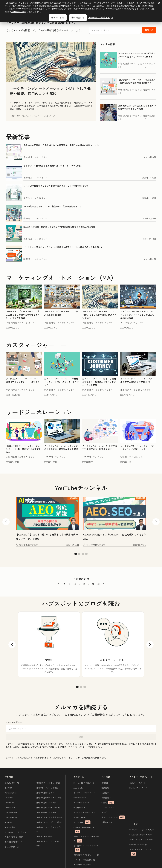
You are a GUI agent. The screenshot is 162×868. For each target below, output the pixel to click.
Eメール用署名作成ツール (84, 783)
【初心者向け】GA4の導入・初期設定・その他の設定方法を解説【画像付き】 (137, 81)
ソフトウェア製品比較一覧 (84, 860)
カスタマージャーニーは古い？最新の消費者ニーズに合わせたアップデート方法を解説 (99, 382)
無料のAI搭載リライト (45, 793)
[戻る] (12, 645)
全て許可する (58, 18)
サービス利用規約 (85, 758)
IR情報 (108, 803)
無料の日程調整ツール (14, 842)
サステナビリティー (113, 818)
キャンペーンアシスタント (84, 793)
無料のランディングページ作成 (49, 822)
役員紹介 (105, 793)
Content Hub (10, 808)
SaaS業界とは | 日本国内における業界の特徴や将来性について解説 (137, 107)
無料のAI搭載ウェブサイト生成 (49, 798)
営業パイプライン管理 (14, 837)
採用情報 (105, 788)
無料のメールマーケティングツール (49, 829)
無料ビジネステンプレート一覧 (86, 855)
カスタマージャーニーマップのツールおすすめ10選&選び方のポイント (137, 380)
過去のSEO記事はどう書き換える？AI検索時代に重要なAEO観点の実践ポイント (61, 145)
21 (84, 584)
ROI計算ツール (80, 808)
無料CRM (8, 788)
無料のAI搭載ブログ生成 (46, 813)
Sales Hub (9, 798)
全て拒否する (78, 18)
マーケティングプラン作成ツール (86, 839)
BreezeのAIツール (12, 847)
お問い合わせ (107, 822)
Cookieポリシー (18, 12)
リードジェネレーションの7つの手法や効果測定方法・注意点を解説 (100, 447)
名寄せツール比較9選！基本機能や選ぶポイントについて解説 (52, 166)
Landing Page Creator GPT (85, 830)
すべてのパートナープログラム (142, 830)
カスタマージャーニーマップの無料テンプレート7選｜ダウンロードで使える (137, 55)
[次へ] (150, 645)
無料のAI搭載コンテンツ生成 (48, 808)
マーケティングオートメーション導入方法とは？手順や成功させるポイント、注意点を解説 (23, 315)
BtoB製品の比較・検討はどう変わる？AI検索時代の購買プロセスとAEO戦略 (59, 227)
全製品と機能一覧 (12, 783)
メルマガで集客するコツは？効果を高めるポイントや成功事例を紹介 (56, 186)
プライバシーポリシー (77, 747)
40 (93, 584)
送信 (81, 737)
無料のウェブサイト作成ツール (49, 818)
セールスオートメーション (16, 832)
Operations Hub (11, 813)
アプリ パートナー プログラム (142, 840)
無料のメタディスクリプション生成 (49, 844)
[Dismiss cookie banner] (159, 3)
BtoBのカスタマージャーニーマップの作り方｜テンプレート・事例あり (23, 380)
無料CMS (8, 822)
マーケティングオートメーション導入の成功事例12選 (61, 313)
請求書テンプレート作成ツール (86, 848)
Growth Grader (80, 818)
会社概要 (105, 783)
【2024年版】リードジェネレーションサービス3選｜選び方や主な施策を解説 (23, 449)
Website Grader (80, 798)
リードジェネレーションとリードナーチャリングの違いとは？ (137, 447)
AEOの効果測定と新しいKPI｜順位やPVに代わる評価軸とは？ (53, 206)
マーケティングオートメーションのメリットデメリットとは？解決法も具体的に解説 (137, 315)
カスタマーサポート (138, 783)
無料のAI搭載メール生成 (46, 803)
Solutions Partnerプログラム (141, 835)
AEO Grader (79, 788)
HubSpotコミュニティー (139, 788)
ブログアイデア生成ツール (84, 813)
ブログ (104, 813)
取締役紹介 (106, 798)
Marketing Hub (11, 793)
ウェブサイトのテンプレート (85, 865)
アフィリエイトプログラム (140, 852)
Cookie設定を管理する (101, 18)
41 (99, 584)
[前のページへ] (103, 584)
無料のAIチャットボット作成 (48, 783)
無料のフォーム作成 (44, 837)
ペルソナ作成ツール (82, 803)
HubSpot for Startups (138, 845)
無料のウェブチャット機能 (47, 788)
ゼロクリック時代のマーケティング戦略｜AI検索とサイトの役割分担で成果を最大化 (63, 247)
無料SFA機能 (10, 827)
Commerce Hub (11, 818)
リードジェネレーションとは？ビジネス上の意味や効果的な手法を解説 (61, 447)
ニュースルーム (108, 808)
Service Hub (10, 803)
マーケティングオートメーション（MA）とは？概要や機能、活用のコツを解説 (50, 91)
